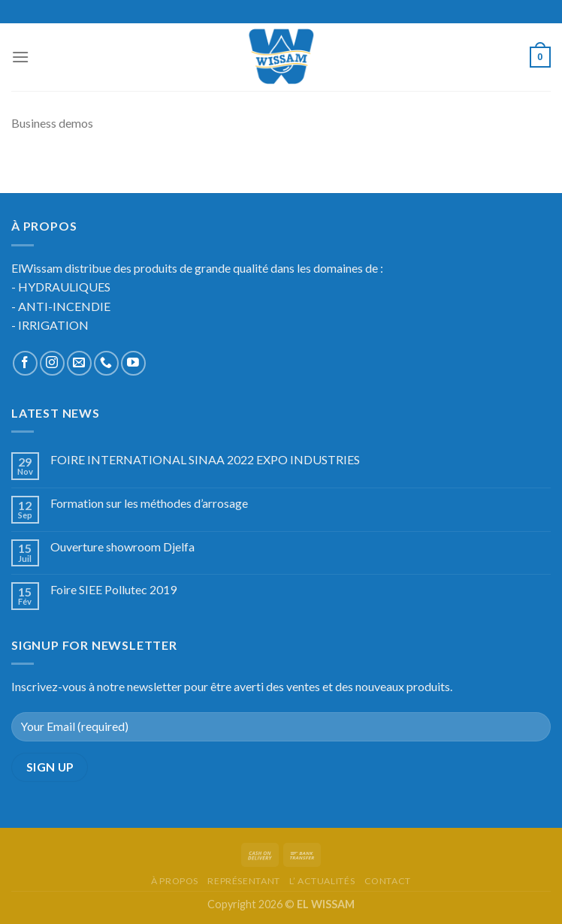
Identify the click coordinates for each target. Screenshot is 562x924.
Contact (388, 881)
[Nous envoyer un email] (79, 363)
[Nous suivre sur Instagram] (52, 363)
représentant (243, 881)
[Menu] (20, 57)
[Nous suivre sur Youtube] (133, 363)
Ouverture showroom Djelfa (122, 547)
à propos (175, 881)
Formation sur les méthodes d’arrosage (149, 503)
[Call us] (106, 363)
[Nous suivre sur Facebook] (25, 363)
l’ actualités (322, 881)
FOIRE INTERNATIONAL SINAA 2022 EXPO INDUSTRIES (205, 459)
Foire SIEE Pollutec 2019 (113, 589)
